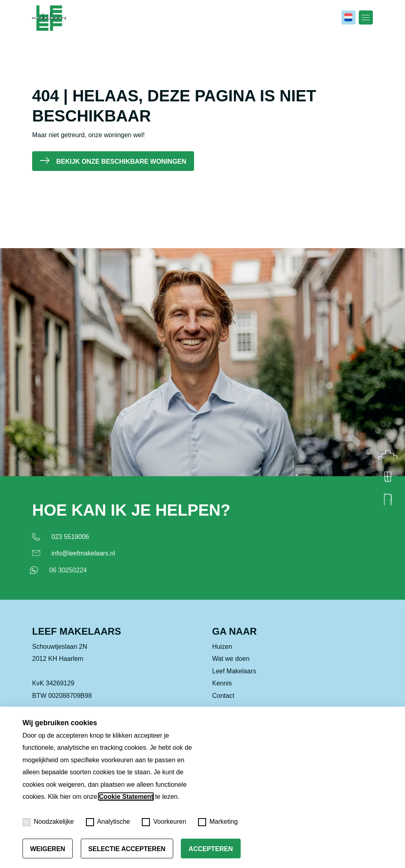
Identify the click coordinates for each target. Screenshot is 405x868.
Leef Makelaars (234, 679)
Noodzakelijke (48, 822)
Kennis (222, 691)
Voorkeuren (164, 822)
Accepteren (211, 849)
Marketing (218, 822)
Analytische (108, 822)
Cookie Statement (126, 797)
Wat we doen (231, 667)
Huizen (222, 655)
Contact (223, 703)
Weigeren (48, 849)
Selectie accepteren (127, 849)
